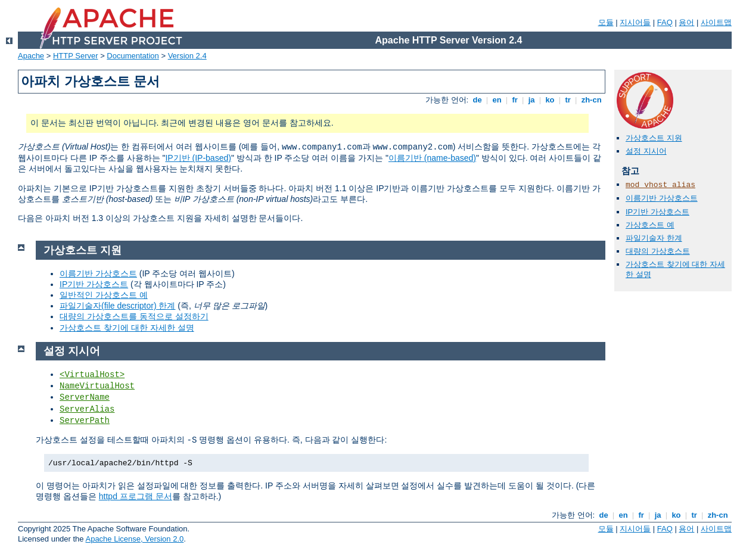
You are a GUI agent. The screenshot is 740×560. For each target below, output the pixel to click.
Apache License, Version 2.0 (134, 539)
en (497, 100)
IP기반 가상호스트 (657, 212)
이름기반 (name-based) (432, 158)
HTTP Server (76, 56)
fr (515, 100)
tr (568, 100)
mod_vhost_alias (660, 185)
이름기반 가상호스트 (662, 198)
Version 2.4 (187, 56)
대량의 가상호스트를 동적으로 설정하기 (134, 316)
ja (531, 100)
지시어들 (635, 22)
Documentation (133, 56)
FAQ (665, 22)
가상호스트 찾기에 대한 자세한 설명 (127, 328)
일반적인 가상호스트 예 (104, 295)
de (477, 100)
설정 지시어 (646, 151)
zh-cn (591, 100)
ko (550, 100)
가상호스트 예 (650, 225)
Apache (31, 56)
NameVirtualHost (97, 386)
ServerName (85, 397)
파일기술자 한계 (654, 238)
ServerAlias (87, 409)
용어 (686, 22)
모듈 (606, 22)
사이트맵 (716, 22)
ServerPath (85, 421)
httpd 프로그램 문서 (136, 496)
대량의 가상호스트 (658, 251)
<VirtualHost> (92, 375)
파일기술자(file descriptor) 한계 (117, 306)
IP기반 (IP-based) (198, 158)
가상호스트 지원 (654, 138)
